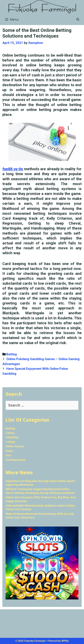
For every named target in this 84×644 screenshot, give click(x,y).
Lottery (10, 442)
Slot (8, 455)
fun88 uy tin (13, 169)
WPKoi (65, 641)
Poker (9, 451)
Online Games (15, 446)
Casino (10, 433)
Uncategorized (15, 460)
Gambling (12, 437)
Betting (12, 354)
